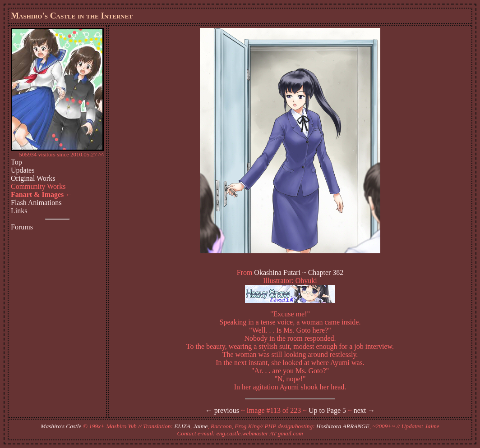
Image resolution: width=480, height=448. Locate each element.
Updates (23, 170)
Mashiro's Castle (61, 426)
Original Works (33, 178)
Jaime (201, 426)
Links (19, 211)
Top (16, 162)
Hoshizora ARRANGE (343, 426)
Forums (22, 227)
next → (365, 410)
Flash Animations (36, 203)
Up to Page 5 (327, 410)
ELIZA (182, 426)
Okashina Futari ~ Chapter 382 (299, 272)
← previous (222, 410)
